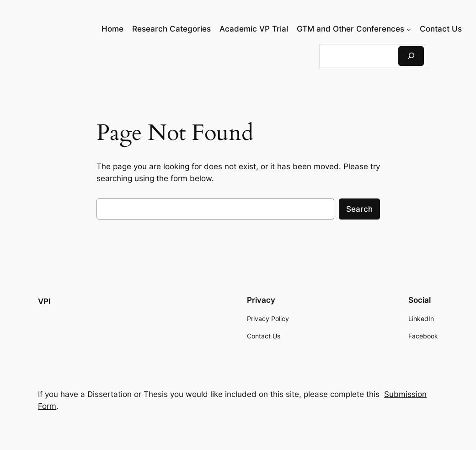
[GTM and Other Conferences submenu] (409, 29)
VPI (44, 301)
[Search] (411, 56)
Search (359, 209)
